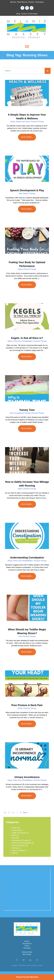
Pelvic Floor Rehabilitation (23, 341)
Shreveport (40, 2)
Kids (20, 193)
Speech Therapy (29, 193)
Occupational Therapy (22, 413)
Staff (14, 853)
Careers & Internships (29, 14)
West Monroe (22, 2)
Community (16, 830)
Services (15, 848)
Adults (13, 122)
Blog (18, 14)
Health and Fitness (23, 122)
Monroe (13, 2)
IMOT (14, 835)
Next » (25, 813)
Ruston (31, 2)
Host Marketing (32, 977)
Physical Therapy (37, 122)
